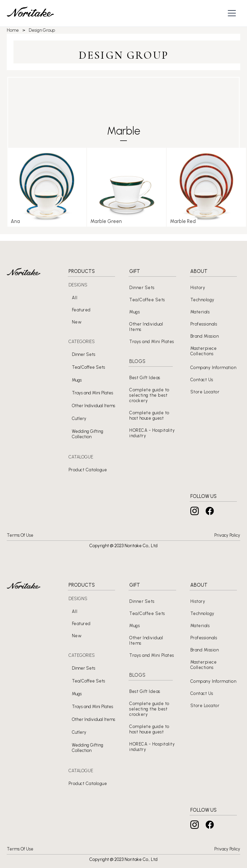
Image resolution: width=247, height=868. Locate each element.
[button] (233, 13)
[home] (30, 13)
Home (13, 30)
